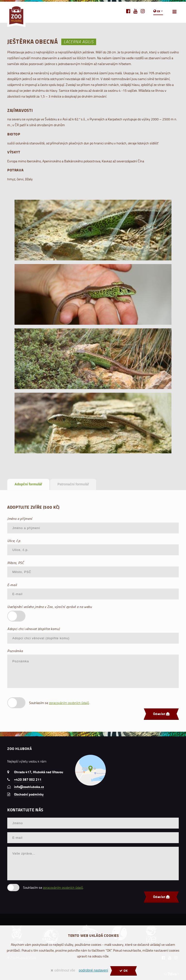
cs (158, 11)
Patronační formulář (73, 484)
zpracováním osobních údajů (69, 703)
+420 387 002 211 (28, 780)
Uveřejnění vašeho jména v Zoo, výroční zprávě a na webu (50, 607)
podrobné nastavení (93, 970)
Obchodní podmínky (29, 794)
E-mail (12, 585)
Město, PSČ (16, 563)
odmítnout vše (63, 970)
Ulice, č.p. (14, 541)
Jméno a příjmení (20, 519)
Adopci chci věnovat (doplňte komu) (33, 629)
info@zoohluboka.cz (29, 787)
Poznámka (15, 651)
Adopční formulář (28, 484)
